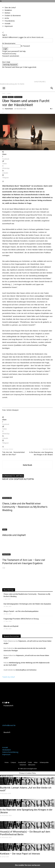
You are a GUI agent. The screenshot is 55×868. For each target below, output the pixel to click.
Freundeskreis (10, 21)
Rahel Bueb (9, 109)
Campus (13, 762)
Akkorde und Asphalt (14, 535)
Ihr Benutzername (9, 43)
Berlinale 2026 (7, 498)
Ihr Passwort (25, 46)
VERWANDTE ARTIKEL (13, 476)
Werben (7, 13)
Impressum (9, 26)
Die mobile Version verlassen (28, 865)
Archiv (7, 18)
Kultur (5, 529)
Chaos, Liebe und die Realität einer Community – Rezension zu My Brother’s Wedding (25, 507)
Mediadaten (7, 750)
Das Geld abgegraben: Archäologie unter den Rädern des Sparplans (27, 604)
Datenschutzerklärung (10, 752)
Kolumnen (23, 765)
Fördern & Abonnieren (13, 15)
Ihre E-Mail (6, 62)
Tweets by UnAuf (8, 677)
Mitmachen (32, 765)
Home (7, 762)
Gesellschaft (22, 762)
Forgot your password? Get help (14, 51)
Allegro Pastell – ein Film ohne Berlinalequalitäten (21, 611)
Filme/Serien (6, 554)
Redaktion (8, 10)
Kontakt (7, 23)
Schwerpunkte (44, 762)
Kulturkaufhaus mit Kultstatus (26, 670)
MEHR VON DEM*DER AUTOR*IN (18, 479)
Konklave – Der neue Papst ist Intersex (20, 854)
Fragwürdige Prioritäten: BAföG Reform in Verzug (21, 619)
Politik (30, 762)
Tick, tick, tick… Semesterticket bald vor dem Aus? (13, 453)
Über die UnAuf (10, 7)
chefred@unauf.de (9, 725)
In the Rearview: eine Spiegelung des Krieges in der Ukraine (41, 453)
